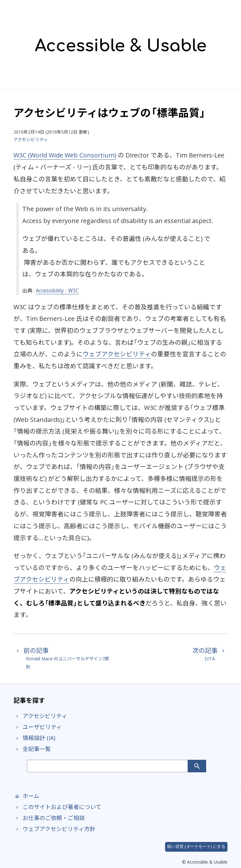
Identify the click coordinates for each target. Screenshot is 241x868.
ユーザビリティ (38, 727)
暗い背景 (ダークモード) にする (196, 847)
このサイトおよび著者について (57, 807)
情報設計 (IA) (34, 738)
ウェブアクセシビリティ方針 (54, 829)
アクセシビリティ (31, 139)
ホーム (26, 796)
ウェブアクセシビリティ (117, 354)
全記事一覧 (32, 749)
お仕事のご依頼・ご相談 (49, 818)
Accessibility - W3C (57, 290)
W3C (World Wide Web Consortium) (65, 155)
